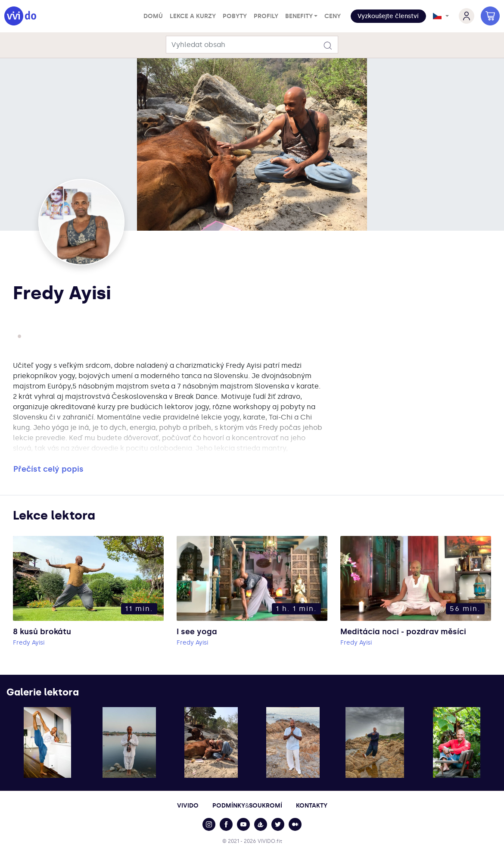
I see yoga (197, 632)
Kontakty (312, 806)
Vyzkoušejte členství (388, 16)
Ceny (333, 16)
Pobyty (235, 16)
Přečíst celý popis (48, 469)
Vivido (188, 806)
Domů (153, 16)
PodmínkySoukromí (247, 806)
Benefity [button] (299, 16)
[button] (388, 16)
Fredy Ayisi (29, 643)
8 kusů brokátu (42, 632)
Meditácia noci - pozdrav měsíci (403, 632)
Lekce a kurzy (193, 16)
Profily (266, 16)
